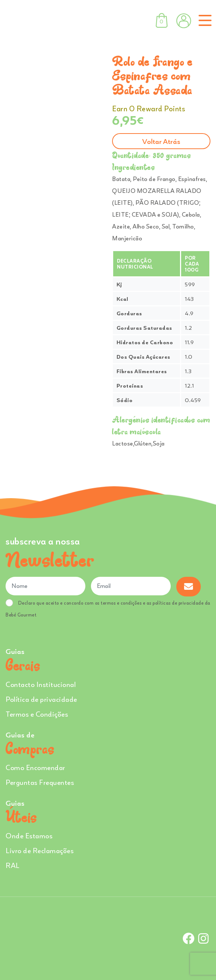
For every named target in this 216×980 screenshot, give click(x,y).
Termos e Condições (37, 714)
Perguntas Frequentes (40, 782)
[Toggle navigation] (204, 20)
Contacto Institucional (41, 684)
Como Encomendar (35, 767)
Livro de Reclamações (40, 850)
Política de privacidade (41, 699)
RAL (13, 865)
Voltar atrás (161, 141)
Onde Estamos (29, 836)
